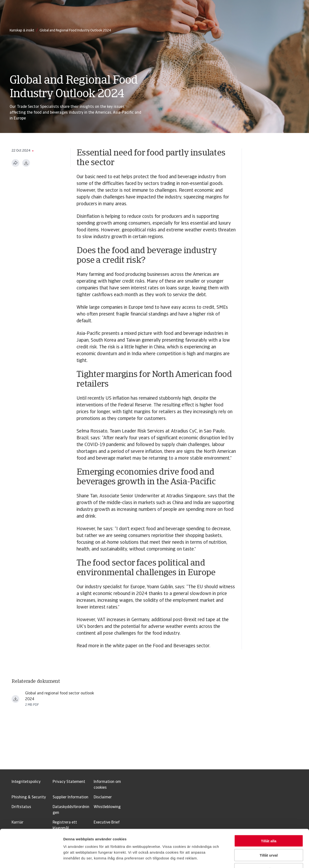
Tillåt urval (269, 823)
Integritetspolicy (26, 782)
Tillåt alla (269, 809)
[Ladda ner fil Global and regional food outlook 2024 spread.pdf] (15, 699)
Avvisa (269, 837)
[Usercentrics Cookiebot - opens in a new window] (31, 859)
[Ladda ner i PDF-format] (26, 163)
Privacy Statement (69, 782)
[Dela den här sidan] (15, 163)
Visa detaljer (262, 858)
